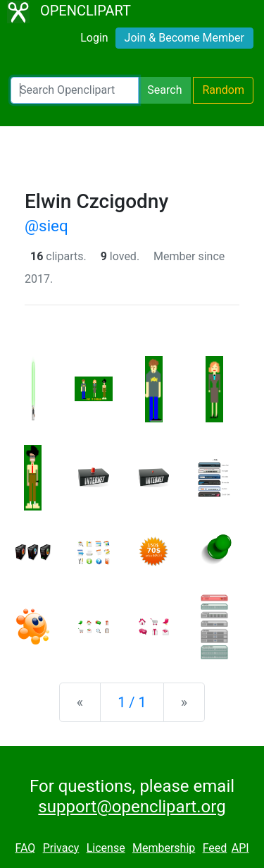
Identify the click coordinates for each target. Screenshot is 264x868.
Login (94, 38)
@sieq (46, 226)
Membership (164, 848)
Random (223, 90)
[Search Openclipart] (75, 90)
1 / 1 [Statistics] (132, 702)
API (240, 848)
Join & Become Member (184, 38)
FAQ (25, 848)
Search (164, 90)
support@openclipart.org (132, 807)
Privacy (61, 848)
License (106, 848)
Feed (215, 848)
